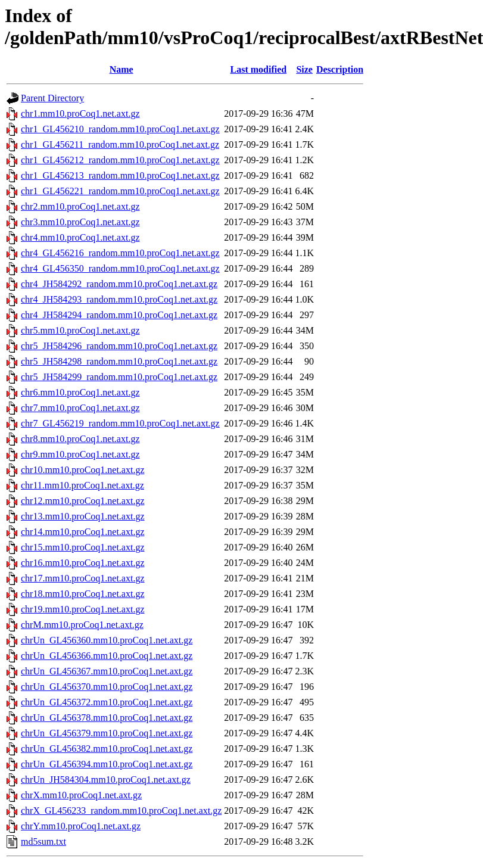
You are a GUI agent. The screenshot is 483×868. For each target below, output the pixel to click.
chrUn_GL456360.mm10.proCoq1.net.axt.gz (107, 640)
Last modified (259, 69)
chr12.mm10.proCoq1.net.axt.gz (83, 501)
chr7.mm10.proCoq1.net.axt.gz (80, 408)
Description (340, 69)
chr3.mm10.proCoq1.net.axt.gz (80, 222)
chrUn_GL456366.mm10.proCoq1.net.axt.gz (107, 656)
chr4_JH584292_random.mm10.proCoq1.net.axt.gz (119, 284)
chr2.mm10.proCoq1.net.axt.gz (80, 206)
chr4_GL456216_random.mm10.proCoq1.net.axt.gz (120, 253)
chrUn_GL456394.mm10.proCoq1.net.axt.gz (107, 764)
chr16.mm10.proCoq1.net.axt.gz (83, 563)
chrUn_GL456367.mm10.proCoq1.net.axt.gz (107, 671)
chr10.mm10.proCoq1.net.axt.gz (83, 470)
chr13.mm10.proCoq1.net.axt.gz (83, 516)
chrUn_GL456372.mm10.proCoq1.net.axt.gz (107, 702)
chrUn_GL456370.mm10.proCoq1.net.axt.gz (107, 687)
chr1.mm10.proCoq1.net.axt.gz (80, 113)
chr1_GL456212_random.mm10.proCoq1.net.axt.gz (120, 160)
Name (121, 69)
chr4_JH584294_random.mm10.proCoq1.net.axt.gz (119, 315)
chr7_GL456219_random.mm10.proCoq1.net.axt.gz (120, 423)
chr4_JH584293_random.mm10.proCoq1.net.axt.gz (119, 299)
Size (304, 69)
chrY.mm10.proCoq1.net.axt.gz (81, 826)
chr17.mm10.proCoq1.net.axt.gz (83, 578)
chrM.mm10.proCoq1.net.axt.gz (82, 625)
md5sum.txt (43, 841)
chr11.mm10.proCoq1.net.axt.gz (82, 485)
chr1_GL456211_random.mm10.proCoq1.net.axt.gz (120, 144)
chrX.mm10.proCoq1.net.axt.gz (81, 795)
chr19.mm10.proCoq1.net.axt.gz (83, 609)
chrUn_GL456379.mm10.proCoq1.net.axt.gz (107, 733)
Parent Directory (52, 98)
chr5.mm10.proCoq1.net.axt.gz (80, 330)
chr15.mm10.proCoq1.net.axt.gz (83, 547)
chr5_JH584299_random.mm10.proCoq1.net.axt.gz (119, 377)
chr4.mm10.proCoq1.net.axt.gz (80, 237)
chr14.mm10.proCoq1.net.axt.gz (83, 532)
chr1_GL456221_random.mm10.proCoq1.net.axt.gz (120, 191)
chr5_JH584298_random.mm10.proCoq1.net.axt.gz (119, 361)
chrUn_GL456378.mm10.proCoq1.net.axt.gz (107, 718)
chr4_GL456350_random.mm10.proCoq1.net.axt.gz (120, 268)
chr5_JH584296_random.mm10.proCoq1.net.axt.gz (119, 346)
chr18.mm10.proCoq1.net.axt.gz (83, 594)
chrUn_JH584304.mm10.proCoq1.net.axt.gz (106, 780)
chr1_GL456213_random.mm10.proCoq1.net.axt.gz (120, 175)
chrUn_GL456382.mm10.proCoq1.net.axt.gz (107, 749)
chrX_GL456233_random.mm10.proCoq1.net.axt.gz (121, 811)
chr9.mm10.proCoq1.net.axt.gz (80, 454)
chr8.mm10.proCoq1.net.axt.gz (80, 439)
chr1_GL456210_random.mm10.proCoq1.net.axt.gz (120, 129)
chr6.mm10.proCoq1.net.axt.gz (80, 392)
